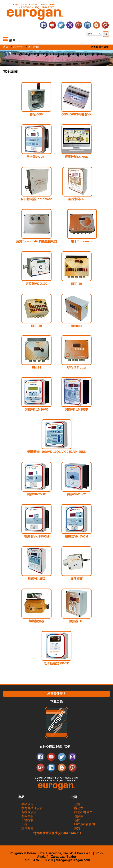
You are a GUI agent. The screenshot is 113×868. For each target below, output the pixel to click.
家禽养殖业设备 (32, 808)
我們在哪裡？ (83, 812)
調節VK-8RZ (37, 579)
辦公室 (79, 808)
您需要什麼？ (56, 694)
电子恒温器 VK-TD (56, 663)
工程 (24, 824)
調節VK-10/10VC (37, 410)
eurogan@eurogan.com (73, 860)
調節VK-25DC (36, 494)
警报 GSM (36, 114)
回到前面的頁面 (100, 47)
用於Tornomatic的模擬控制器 (37, 241)
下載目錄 (56, 702)
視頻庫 (79, 816)
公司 (77, 804)
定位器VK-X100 (36, 284)
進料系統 (27, 816)
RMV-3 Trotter (76, 367)
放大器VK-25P (37, 157)
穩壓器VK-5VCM (76, 536)
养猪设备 (27, 804)
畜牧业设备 (29, 812)
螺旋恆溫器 (37, 621)
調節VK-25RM (76, 494)
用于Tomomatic (82, 241)
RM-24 (37, 367)
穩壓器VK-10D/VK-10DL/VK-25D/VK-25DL (57, 452)
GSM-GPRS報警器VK (77, 114)
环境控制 (27, 820)
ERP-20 (37, 326)
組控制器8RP (77, 199)
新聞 (77, 820)
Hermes (77, 326)
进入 (6, 47)
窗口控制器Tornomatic (37, 199)
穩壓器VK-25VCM (36, 536)
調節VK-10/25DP (76, 410)
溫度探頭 (76, 579)
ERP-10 (76, 284)
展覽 (77, 828)
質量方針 (27, 828)
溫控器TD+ (77, 621)
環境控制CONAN (77, 157)
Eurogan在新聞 (85, 824)
